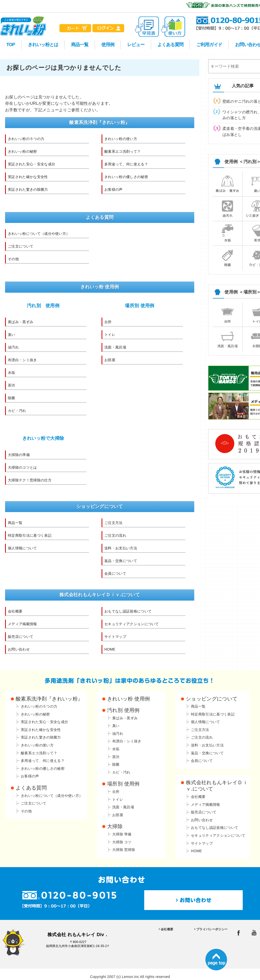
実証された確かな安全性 (28, 177)
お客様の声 (113, 189)
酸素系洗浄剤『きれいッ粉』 (49, 699)
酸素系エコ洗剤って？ (123, 151)
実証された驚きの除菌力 (28, 189)
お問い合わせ (19, 649)
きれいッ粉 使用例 (128, 699)
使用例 (108, 45)
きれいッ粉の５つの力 (26, 139)
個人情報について (22, 548)
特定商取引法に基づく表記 (30, 535)
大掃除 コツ (122, 842)
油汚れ (13, 347)
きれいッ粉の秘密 (22, 151)
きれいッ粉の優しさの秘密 (126, 177)
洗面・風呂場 (115, 347)
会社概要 (15, 611)
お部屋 (110, 360)
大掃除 (115, 826)
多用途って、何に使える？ (126, 164)
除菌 (12, 398)
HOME (110, 649)
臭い (12, 335)
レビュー (136, 45)
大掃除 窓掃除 (124, 850)
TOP (11, 45)
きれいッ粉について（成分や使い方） (39, 234)
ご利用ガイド (209, 45)
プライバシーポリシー (212, 929)
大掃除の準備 (19, 455)
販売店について (21, 637)
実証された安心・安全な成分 (31, 164)
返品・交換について (121, 561)
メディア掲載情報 (22, 624)
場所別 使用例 (140, 306)
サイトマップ (115, 637)
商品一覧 (80, 45)
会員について (115, 573)
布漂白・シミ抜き (22, 360)
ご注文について (21, 246)
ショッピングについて (212, 699)
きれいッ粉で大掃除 (43, 438)
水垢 (12, 373)
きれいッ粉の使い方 (121, 139)
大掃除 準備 (122, 834)
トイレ (110, 335)
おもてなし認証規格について (128, 611)
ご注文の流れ (115, 535)
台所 (108, 322)
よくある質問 (170, 45)
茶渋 (12, 385)
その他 (13, 259)
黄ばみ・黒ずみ (21, 322)
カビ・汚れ (17, 411)
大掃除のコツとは (22, 467)
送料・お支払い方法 (121, 548)
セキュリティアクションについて (132, 624)
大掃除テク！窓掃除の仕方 (30, 480)
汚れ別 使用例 (43, 306)
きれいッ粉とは (43, 45)
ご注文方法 (113, 523)
